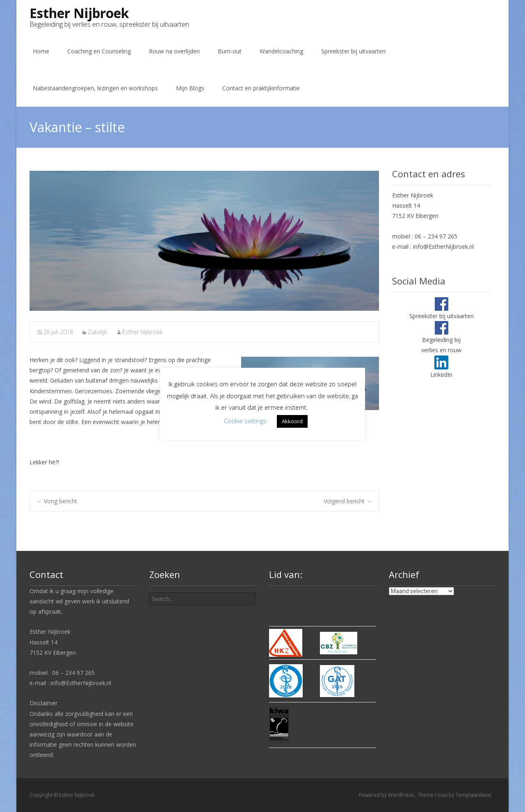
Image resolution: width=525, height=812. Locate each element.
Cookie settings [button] (245, 421)
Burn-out (230, 51)
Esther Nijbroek (143, 332)
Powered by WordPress (387, 795)
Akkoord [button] (292, 421)
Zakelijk (98, 332)
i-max (442, 795)
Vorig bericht (57, 501)
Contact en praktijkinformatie (261, 88)
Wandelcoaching (281, 51)
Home (41, 51)
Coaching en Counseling (99, 51)
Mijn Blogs (190, 88)
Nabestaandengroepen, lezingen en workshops (95, 88)
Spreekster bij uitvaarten (353, 51)
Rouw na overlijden (174, 51)
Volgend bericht (348, 501)
